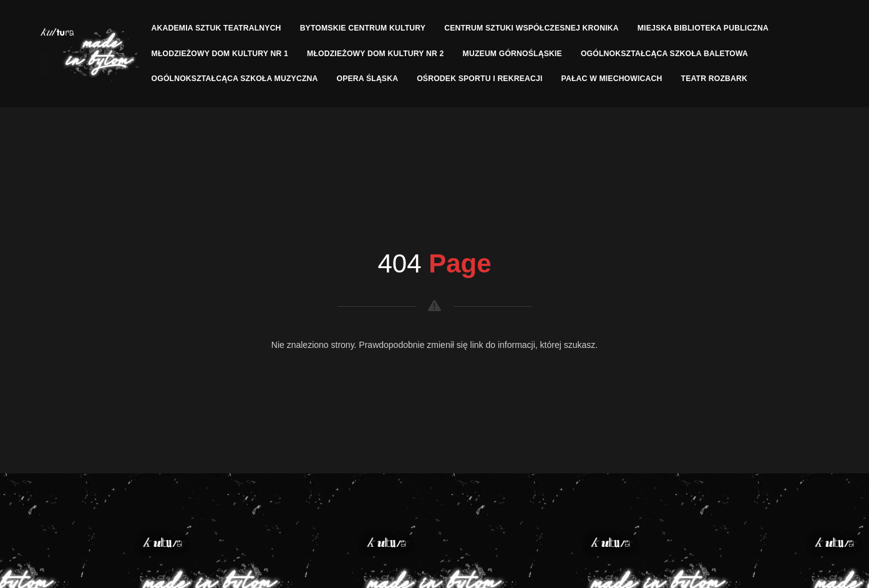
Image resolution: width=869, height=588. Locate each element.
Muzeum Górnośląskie (512, 54)
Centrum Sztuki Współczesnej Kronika (532, 28)
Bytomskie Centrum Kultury (363, 28)
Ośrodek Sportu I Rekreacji (479, 79)
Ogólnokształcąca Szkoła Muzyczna (235, 79)
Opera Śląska (368, 79)
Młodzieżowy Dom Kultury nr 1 (220, 54)
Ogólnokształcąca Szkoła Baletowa (664, 54)
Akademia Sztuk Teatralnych (216, 28)
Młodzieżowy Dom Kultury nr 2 (376, 54)
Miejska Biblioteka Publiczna (703, 28)
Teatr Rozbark (715, 79)
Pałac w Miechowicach (612, 79)
